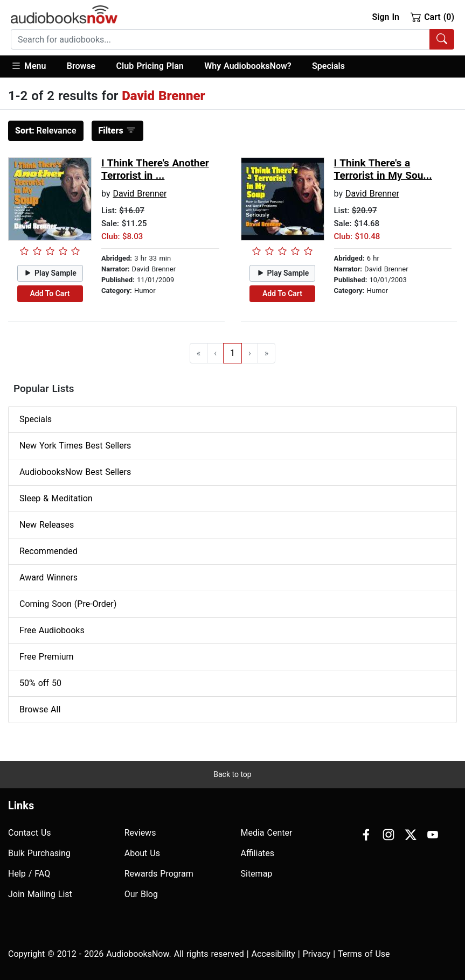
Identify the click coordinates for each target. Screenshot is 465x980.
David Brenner (140, 194)
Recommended (48, 551)
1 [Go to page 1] (232, 353)
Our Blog (141, 894)
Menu (28, 66)
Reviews (140, 833)
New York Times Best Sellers (75, 446)
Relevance (46, 131)
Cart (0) (432, 17)
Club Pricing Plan (150, 66)
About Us (142, 853)
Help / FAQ (29, 874)
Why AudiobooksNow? (248, 66)
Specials (328, 66)
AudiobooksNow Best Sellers (75, 472)
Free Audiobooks (52, 630)
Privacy (317, 954)
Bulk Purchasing (39, 853)
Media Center (267, 833)
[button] (34, 66)
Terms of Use (364, 954)
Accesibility (273, 954)
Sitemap (257, 874)
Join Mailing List (40, 894)
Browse (81, 66)
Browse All (40, 709)
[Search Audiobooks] (442, 39)
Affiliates (258, 853)
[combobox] (232, 39)
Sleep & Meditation (56, 498)
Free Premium (46, 657)
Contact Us (30, 833)
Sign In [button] (385, 17)
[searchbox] (220, 39)
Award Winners (48, 577)
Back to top (232, 774)
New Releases (47, 525)
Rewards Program (159, 874)
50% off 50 (40, 683)
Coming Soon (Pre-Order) (68, 604)
